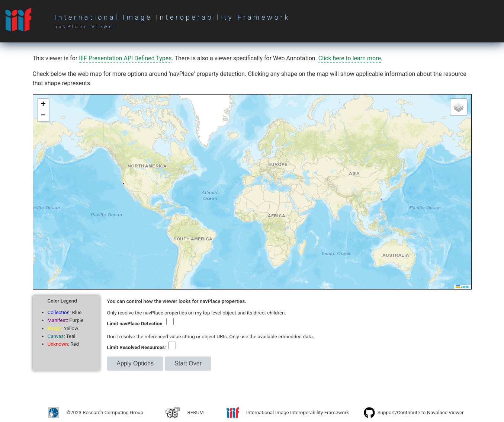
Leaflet (463, 287)
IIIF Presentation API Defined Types (125, 58)
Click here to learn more (350, 58)
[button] (43, 105)
